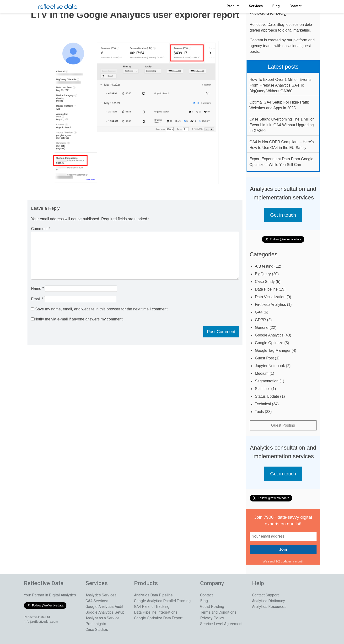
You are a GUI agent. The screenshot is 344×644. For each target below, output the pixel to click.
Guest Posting (283, 425)
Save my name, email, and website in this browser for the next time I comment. (102, 309)
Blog (276, 6)
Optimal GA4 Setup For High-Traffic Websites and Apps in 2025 (280, 105)
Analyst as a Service (102, 618)
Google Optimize (269, 343)
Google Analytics (269, 335)
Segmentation (267, 381)
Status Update (267, 396)
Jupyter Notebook (270, 366)
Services (256, 6)
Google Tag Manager (273, 350)
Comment (41, 229)
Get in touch (283, 215)
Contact (296, 6)
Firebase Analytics (270, 305)
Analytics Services (101, 595)
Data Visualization (270, 297)
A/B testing (264, 266)
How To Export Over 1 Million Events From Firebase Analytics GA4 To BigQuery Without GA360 (280, 85)
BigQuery (263, 274)
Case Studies (97, 630)
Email (37, 299)
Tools (259, 412)
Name (37, 289)
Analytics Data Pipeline (153, 595)
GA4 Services (97, 601)
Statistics (263, 389)
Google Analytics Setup (105, 612)
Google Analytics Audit (104, 607)
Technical (263, 404)
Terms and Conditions (218, 612)
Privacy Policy (212, 618)
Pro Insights (96, 624)
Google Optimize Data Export (158, 618)
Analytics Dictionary (269, 601)
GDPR (260, 320)
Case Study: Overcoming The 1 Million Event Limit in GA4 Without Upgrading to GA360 (282, 125)
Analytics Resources (269, 607)
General (262, 328)
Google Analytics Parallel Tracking (162, 601)
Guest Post (264, 358)
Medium (262, 373)
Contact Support (265, 595)
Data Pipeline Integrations (156, 612)
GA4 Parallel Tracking (152, 607)
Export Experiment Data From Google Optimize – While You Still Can (281, 162)
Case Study (265, 282)
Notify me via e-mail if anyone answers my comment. (77, 319)
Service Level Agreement (221, 624)
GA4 (259, 312)
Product (233, 6)
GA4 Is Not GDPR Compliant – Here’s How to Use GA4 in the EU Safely (282, 145)
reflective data (58, 7)
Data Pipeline (266, 289)
